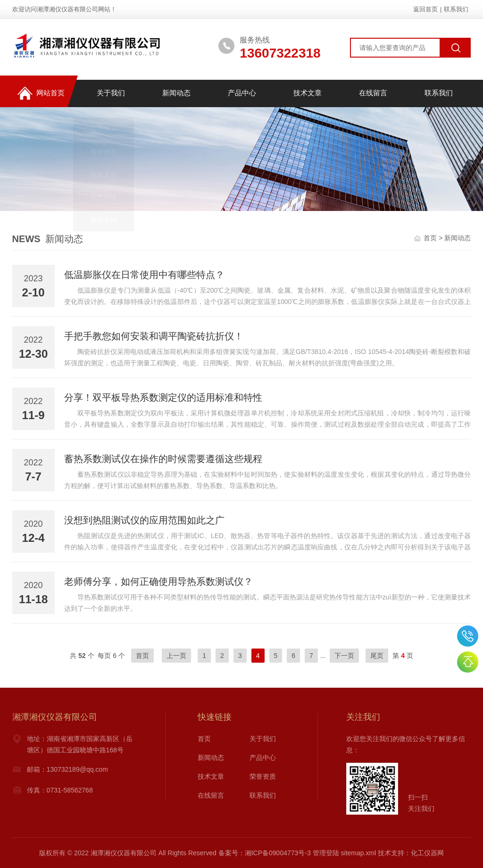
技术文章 (307, 93)
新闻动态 (176, 93)
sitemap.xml (359, 853)
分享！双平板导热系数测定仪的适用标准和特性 (163, 397)
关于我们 (110, 93)
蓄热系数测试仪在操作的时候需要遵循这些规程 (163, 459)
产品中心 (241, 93)
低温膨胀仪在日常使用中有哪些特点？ (144, 275)
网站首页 (41, 94)
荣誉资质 (263, 776)
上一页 (176, 656)
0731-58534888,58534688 (468, 636)
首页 (430, 238)
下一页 (344, 656)
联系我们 (456, 9)
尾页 (377, 656)
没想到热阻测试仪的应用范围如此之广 (144, 520)
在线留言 (373, 93)
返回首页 (425, 9)
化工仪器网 (427, 853)
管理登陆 (326, 853)
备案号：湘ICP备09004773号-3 (265, 853)
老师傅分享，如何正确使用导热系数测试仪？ (158, 581)
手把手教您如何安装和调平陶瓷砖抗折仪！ (154, 336)
